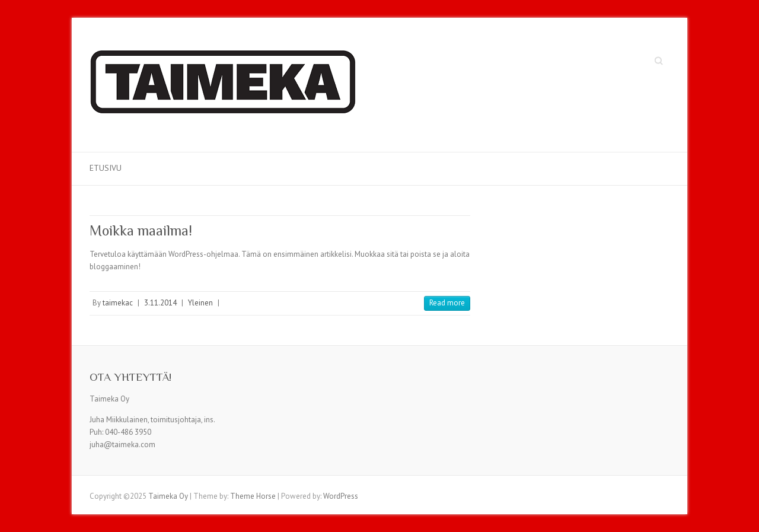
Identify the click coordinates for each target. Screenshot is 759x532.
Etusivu (106, 168)
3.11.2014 (160, 303)
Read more (447, 303)
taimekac (118, 303)
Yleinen (200, 303)
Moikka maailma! (141, 230)
